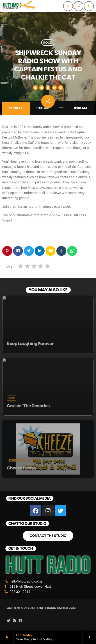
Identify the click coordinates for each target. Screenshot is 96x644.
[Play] (89, 6)
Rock (48, 43)
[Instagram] (14, 621)
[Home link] (19, 6)
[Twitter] (9, 621)
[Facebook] (20, 621)
